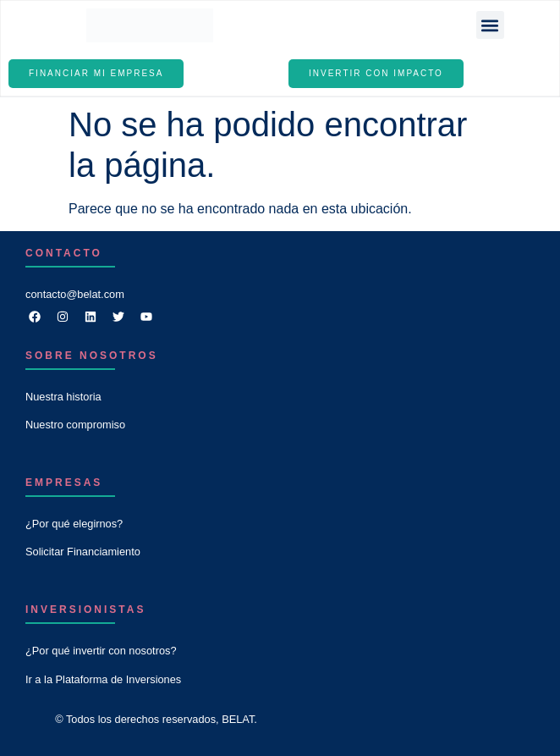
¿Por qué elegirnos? (74, 524)
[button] (490, 25)
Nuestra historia (63, 397)
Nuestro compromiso (75, 425)
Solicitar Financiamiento (83, 552)
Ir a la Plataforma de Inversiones (103, 679)
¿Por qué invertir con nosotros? (101, 651)
